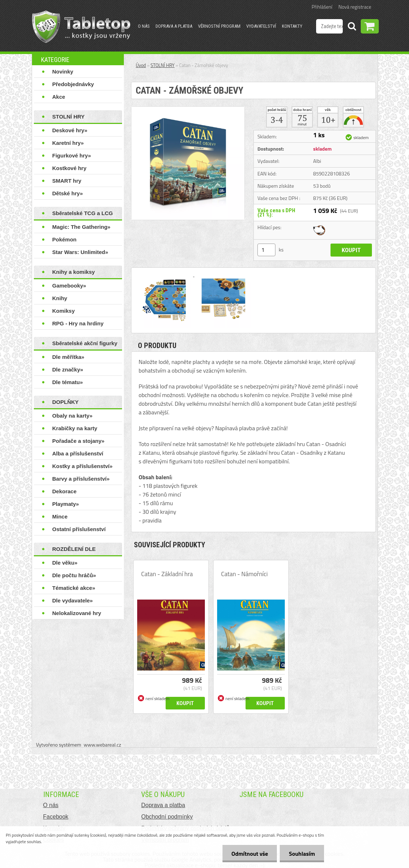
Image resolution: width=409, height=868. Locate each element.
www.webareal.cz (103, 745)
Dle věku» (65, 563)
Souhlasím (302, 854)
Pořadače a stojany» (78, 441)
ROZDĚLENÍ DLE (74, 549)
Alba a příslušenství (78, 453)
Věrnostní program (219, 26)
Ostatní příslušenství (79, 529)
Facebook (56, 817)
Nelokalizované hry (77, 613)
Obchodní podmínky (167, 817)
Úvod (141, 65)
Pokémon (64, 239)
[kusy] (266, 250)
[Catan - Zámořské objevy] (188, 110)
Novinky (63, 72)
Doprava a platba (174, 26)
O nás (144, 26)
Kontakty (292, 26)
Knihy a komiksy (73, 272)
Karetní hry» (68, 143)
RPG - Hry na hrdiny (78, 323)
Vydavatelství (261, 26)
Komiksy (64, 311)
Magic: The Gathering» (81, 227)
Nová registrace (355, 7)
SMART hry (67, 181)
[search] (352, 27)
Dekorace (64, 491)
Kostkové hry (69, 168)
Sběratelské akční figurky (85, 343)
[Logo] (81, 27)
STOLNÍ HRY (68, 117)
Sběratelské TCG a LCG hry (82, 215)
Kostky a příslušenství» (82, 466)
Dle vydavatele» (73, 600)
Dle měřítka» (68, 357)
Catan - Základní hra (167, 574)
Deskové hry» (70, 130)
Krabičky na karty (75, 428)
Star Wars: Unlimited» (80, 252)
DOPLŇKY (65, 402)
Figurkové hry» (72, 155)
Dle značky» (68, 370)
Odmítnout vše (250, 854)
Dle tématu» (68, 382)
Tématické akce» (74, 588)
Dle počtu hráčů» (74, 575)
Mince (60, 517)
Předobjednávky (73, 84)
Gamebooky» (69, 286)
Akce (59, 97)
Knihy (60, 298)
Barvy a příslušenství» (81, 479)
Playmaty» (66, 504)
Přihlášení (322, 7)
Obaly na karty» (72, 416)
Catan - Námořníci (244, 574)
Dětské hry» (68, 193)
